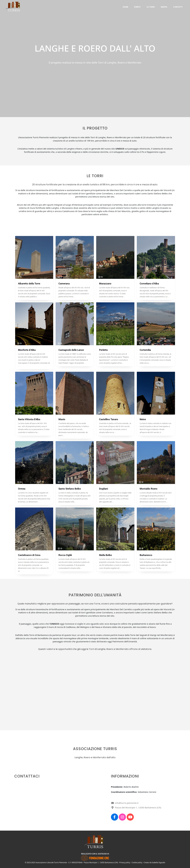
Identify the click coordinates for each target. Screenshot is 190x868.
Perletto (103, 350)
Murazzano (105, 284)
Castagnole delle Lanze (71, 350)
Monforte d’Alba (27, 350)
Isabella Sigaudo (159, 863)
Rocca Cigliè (65, 555)
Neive (143, 419)
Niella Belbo (106, 555)
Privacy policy (125, 863)
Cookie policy (137, 863)
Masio (62, 419)
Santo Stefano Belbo (70, 489)
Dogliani (104, 489)
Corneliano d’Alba (149, 284)
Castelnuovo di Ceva (29, 555)
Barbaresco (146, 555)
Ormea (22, 489)
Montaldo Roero (149, 489)
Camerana (64, 284)
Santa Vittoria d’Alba (29, 419)
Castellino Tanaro (109, 419)
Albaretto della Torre (29, 284)
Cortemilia (145, 350)
